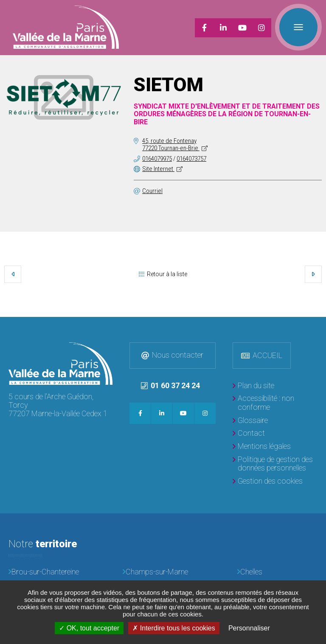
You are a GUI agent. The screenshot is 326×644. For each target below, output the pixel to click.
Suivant (313, 274)
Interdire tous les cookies (174, 628)
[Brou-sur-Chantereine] (49, 572)
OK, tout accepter (89, 628)
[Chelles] (277, 572)
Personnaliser (249, 628)
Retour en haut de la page (318, 325)
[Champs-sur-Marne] (163, 572)
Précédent (13, 274)
